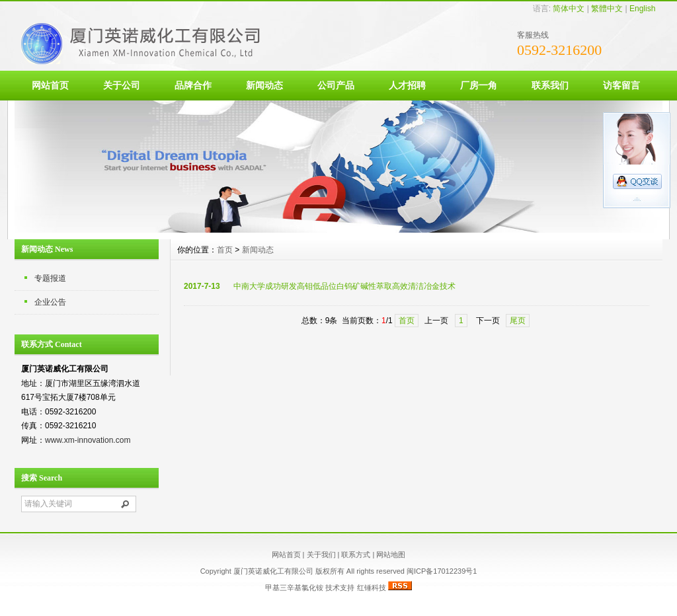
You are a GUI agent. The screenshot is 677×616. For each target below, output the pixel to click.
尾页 (518, 321)
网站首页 (50, 85)
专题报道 (50, 278)
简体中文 (569, 9)
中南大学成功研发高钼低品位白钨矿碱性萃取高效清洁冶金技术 (344, 286)
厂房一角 (479, 85)
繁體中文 (607, 9)
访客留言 (621, 85)
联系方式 (356, 555)
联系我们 (550, 85)
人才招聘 (407, 85)
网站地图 (391, 555)
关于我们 (321, 555)
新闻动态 (264, 85)
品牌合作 (193, 85)
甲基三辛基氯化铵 (294, 588)
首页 (225, 250)
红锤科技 (372, 588)
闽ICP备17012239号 (440, 571)
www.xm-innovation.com (88, 440)
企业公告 (50, 302)
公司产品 (336, 85)
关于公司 (122, 85)
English (642, 9)
